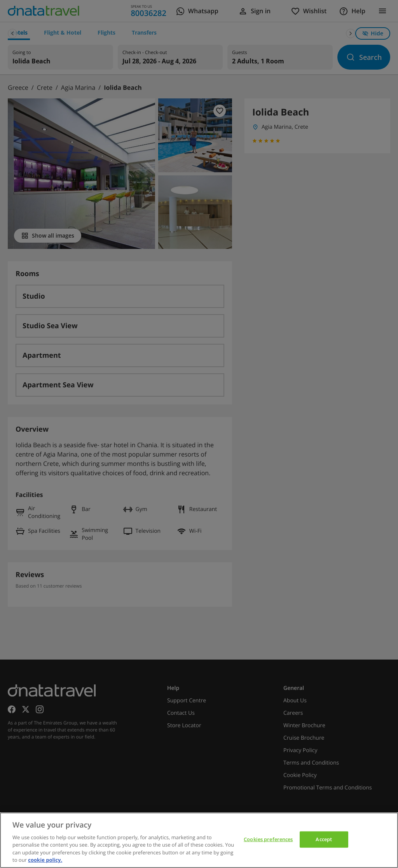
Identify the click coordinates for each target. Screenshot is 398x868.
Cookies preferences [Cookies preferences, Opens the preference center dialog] (268, 839)
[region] (199, 840)
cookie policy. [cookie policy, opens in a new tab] (45, 860)
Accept (324, 839)
